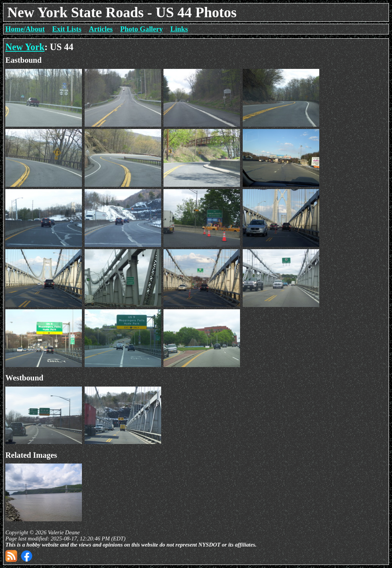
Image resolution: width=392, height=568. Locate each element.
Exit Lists (67, 29)
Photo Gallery (141, 29)
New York (25, 47)
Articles (101, 29)
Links (179, 29)
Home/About (25, 29)
